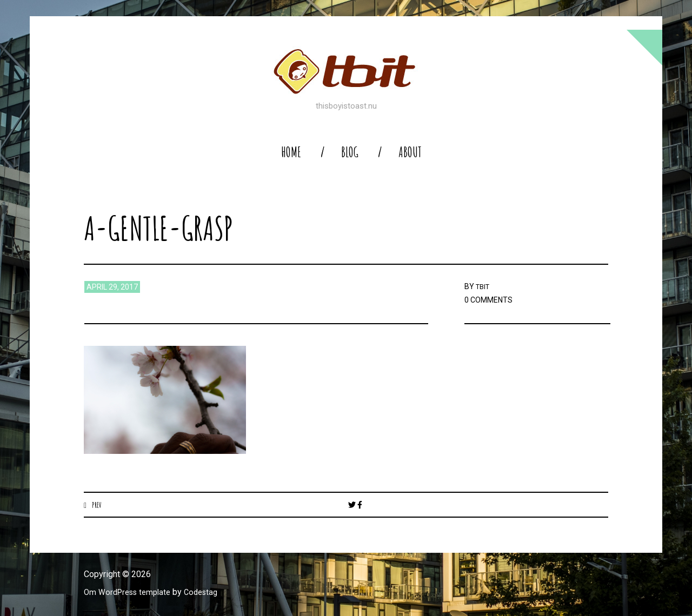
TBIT (484, 286)
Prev (98, 505)
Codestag (210, 592)
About (410, 152)
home (291, 152)
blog (350, 152)
